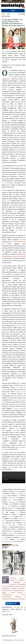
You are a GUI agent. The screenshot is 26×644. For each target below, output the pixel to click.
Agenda (5, 593)
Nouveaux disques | (19, 591)
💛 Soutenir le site (12, 604)
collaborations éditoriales (17, 599)
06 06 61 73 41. (6, 611)
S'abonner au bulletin (17, 580)
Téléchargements (7, 595)
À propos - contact (17, 578)
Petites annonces (18, 593)
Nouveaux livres (7, 591)
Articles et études (14, 586)
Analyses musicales (18, 589)
